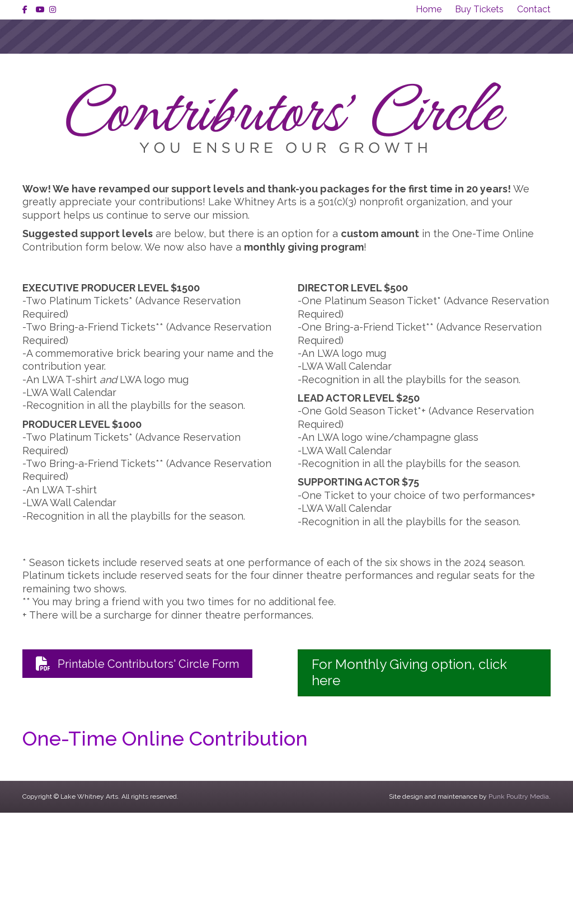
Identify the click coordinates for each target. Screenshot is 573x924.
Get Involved (457, 92)
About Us (89, 92)
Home (429, 9)
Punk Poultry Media (519, 908)
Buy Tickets (479, 9)
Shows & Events (175, 92)
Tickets (384, 92)
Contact (534, 9)
